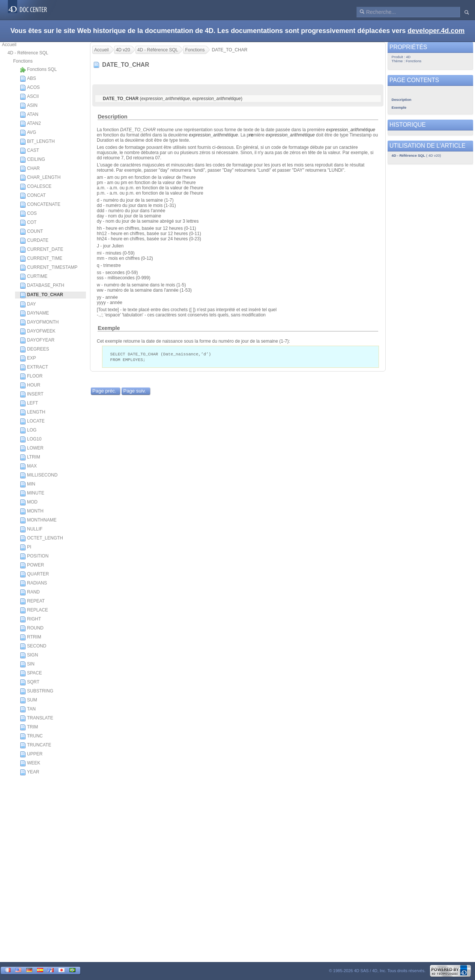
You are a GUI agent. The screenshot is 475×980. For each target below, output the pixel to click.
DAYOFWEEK (38, 331)
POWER (32, 565)
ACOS (30, 88)
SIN (27, 664)
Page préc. (104, 392)
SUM (29, 700)
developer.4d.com (436, 31)
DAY (28, 304)
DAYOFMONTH (39, 322)
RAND (30, 592)
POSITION (34, 556)
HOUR (30, 385)
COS (28, 214)
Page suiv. (135, 392)
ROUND (32, 628)
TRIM (29, 727)
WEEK (30, 763)
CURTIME (34, 277)
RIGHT (30, 619)
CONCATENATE (40, 205)
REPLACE (34, 610)
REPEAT (32, 601)
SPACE (31, 673)
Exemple (109, 328)
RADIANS (33, 583)
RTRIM (31, 637)
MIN (28, 484)
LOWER (32, 448)
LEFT (29, 403)
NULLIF (31, 529)
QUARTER (34, 574)
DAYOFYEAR (37, 340)
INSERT (32, 394)
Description (112, 117)
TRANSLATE (37, 718)
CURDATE (34, 241)
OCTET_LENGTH (41, 538)
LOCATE (32, 421)
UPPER (31, 754)
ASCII (29, 97)
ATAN (29, 115)
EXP (28, 358)
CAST (29, 151)
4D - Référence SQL (28, 53)
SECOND (33, 646)
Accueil (9, 45)
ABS (28, 79)
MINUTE (32, 493)
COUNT (32, 232)
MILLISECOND (39, 475)
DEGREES (35, 349)
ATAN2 (30, 124)
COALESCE (36, 187)
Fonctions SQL (38, 70)
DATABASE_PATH (42, 286)
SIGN (29, 655)
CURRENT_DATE (41, 250)
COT (28, 223)
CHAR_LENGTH (40, 178)
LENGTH (33, 412)
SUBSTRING (37, 691)
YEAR (30, 772)
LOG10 (31, 439)
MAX (28, 466)
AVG (28, 133)
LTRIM (30, 457)
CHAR (30, 169)
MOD (29, 502)
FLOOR (31, 376)
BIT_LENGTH (37, 142)
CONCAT (33, 196)
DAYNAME (34, 313)
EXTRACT (34, 367)
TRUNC (31, 736)
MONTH (32, 511)
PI (26, 547)
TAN (28, 709)
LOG (28, 430)
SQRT (30, 682)
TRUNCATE (35, 745)
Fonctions (23, 61)
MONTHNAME (38, 520)
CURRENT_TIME (41, 259)
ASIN (29, 106)
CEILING (32, 160)
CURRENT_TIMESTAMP (49, 268)
